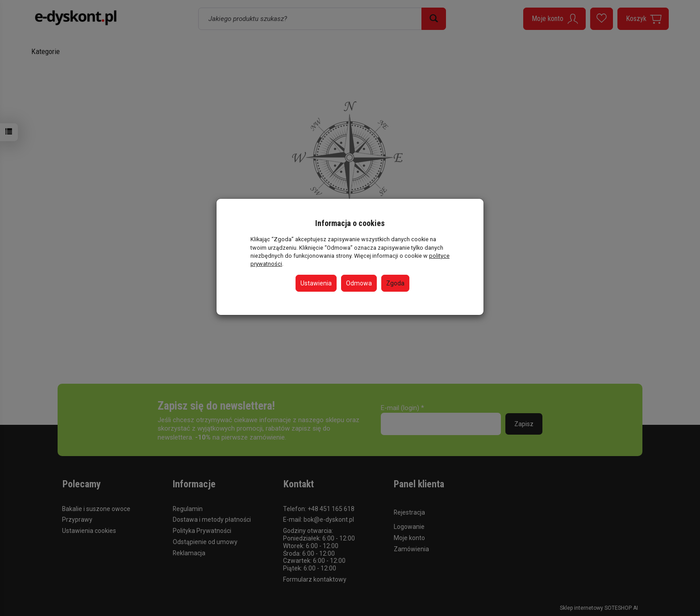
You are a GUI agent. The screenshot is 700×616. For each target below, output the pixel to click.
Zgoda (395, 283)
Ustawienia (316, 283)
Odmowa (359, 283)
